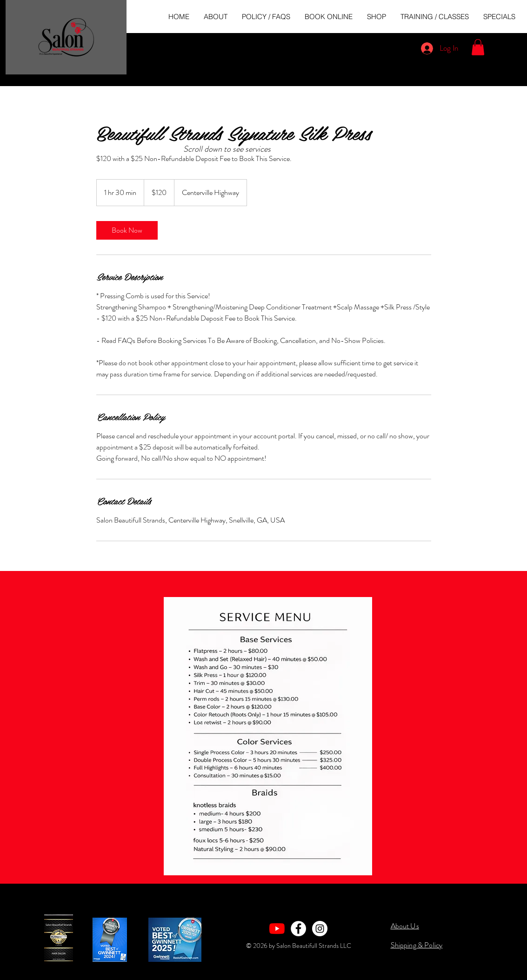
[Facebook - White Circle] (298, 929)
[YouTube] (277, 929)
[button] (478, 47)
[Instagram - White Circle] (320, 929)
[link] (127, 230)
